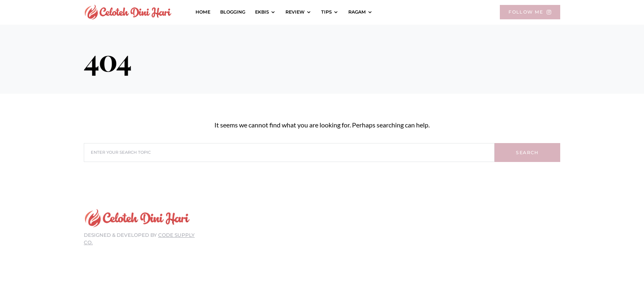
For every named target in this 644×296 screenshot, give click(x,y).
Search (527, 153)
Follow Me (530, 12)
